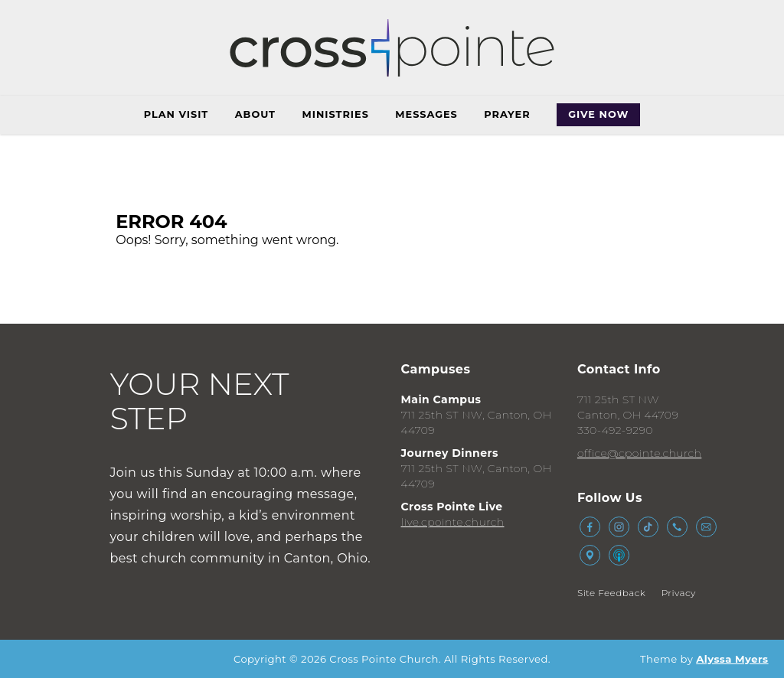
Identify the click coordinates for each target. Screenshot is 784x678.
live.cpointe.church (453, 522)
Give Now (598, 114)
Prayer (507, 114)
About (255, 114)
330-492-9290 (615, 430)
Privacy (679, 593)
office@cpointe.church (639, 453)
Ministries (336, 114)
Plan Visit (176, 114)
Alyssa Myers (732, 659)
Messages (426, 114)
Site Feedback (611, 593)
